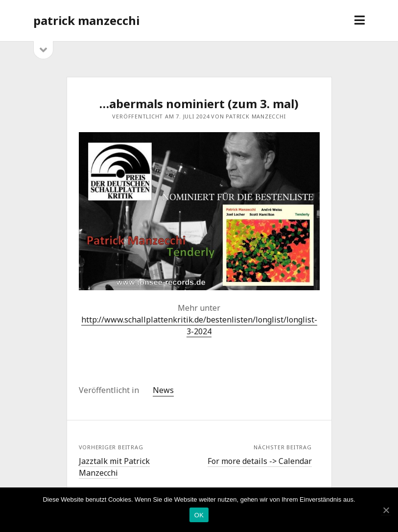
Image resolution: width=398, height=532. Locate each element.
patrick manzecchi (86, 20)
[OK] (386, 510)
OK (199, 515)
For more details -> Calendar (260, 461)
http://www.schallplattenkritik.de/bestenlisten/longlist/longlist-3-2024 (199, 325)
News (163, 390)
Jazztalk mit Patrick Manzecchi (114, 467)
